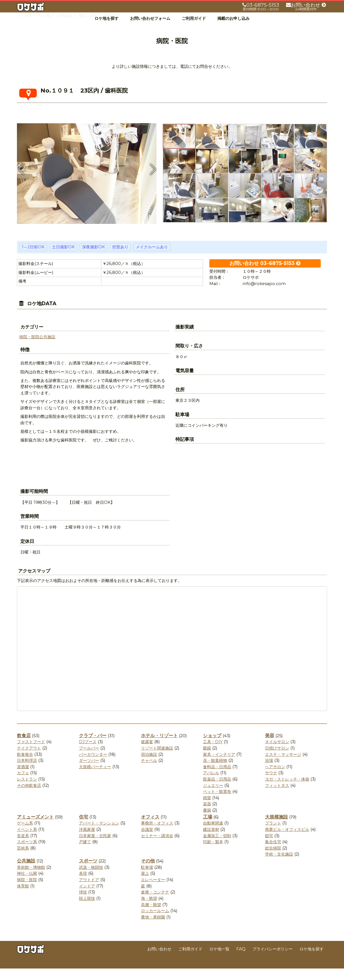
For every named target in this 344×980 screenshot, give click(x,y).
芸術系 (23, 860)
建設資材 (211, 841)
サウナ (271, 784)
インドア (87, 898)
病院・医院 (29, 348)
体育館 (23, 898)
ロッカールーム (155, 922)
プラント (273, 835)
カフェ (23, 784)
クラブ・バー (93, 747)
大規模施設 (277, 828)
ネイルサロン (277, 753)
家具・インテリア (219, 766)
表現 (83, 885)
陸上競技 (87, 910)
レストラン (27, 791)
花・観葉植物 (215, 772)
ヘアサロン (275, 778)
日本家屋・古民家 (95, 847)
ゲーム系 (25, 835)
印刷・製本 (213, 853)
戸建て (85, 853)
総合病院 (273, 860)
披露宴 (147, 753)
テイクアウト (29, 760)
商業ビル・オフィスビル (287, 841)
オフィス (150, 828)
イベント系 (27, 841)
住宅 (84, 828)
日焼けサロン (277, 760)
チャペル (149, 772)
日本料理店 (27, 772)
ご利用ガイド (194, 18)
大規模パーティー (95, 778)
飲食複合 (25, 766)
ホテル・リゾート (159, 747)
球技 (83, 904)
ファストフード (31, 753)
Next (152, 180)
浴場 (269, 772)
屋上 (145, 885)
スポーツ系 (27, 853)
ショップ (212, 747)
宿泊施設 (149, 766)
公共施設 (47, 348)
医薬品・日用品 (217, 791)
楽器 (207, 815)
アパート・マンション (99, 835)
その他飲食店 (29, 797)
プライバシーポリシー (273, 960)
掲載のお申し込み (233, 18)
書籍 (207, 822)
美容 (270, 747)
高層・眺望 (151, 916)
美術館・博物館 (31, 879)
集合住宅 (273, 853)
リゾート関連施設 (157, 760)
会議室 (147, 841)
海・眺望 (149, 910)
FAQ (241, 960)
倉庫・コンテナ (155, 904)
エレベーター (153, 891)
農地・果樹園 (153, 929)
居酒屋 (23, 778)
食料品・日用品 (217, 778)
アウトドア (89, 891)
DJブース (88, 753)
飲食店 (24, 747)
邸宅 (269, 847)
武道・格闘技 (91, 879)
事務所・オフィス (157, 835)
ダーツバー (89, 772)
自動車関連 (213, 835)
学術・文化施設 (279, 866)
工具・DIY (213, 753)
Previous (21, 180)
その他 (148, 872)
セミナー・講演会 (157, 847)
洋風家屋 (87, 841)
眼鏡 (207, 760)
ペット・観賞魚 (217, 803)
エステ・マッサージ (283, 766)
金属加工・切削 (217, 847)
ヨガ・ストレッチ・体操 (287, 791)
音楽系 (23, 847)
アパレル (211, 784)
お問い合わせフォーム (150, 18)
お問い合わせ (159, 960)
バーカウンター (93, 766)
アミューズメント (35, 828)
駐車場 (147, 879)
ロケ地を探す (107, 18)
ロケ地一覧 (219, 960)
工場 (208, 828)
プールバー (89, 760)
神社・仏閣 (27, 885)
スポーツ (88, 872)
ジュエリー (213, 797)
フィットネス (277, 797)
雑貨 (207, 809)
